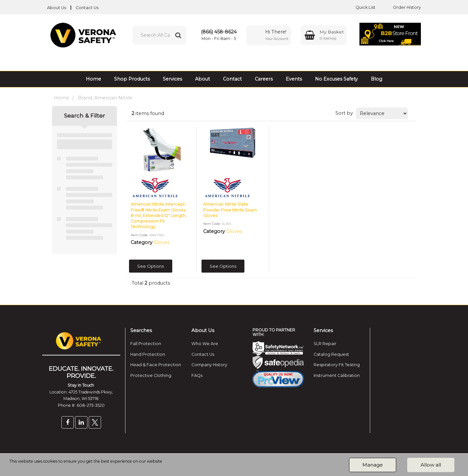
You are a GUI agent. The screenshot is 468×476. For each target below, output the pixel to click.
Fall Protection (146, 344)
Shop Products (132, 79)
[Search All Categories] (159, 35)
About (202, 79)
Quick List (361, 7)
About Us (57, 8)
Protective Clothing (151, 375)
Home (93, 79)
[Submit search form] (178, 35)
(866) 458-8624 (219, 32)
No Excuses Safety (336, 79)
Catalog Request (331, 354)
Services (172, 79)
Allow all (431, 465)
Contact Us (87, 8)
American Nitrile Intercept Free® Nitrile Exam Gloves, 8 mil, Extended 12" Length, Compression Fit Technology (159, 215)
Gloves (162, 242)
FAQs (197, 375)
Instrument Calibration (337, 375)
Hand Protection (148, 354)
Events (294, 79)
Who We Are (205, 344)
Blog (377, 79)
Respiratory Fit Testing (337, 365)
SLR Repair (325, 344)
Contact (232, 79)
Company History (209, 365)
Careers (264, 79)
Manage (373, 465)
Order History (402, 7)
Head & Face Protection (156, 365)
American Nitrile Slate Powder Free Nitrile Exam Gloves (230, 210)
